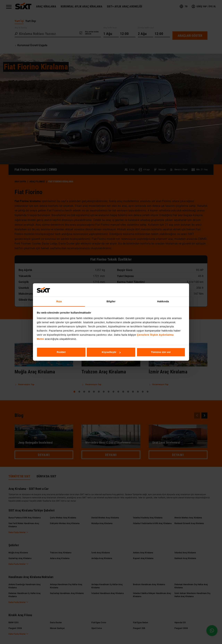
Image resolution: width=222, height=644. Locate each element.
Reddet (61, 352)
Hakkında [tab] (163, 301)
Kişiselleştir (111, 352)
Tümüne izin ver (161, 352)
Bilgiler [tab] (111, 301)
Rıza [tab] (59, 301)
